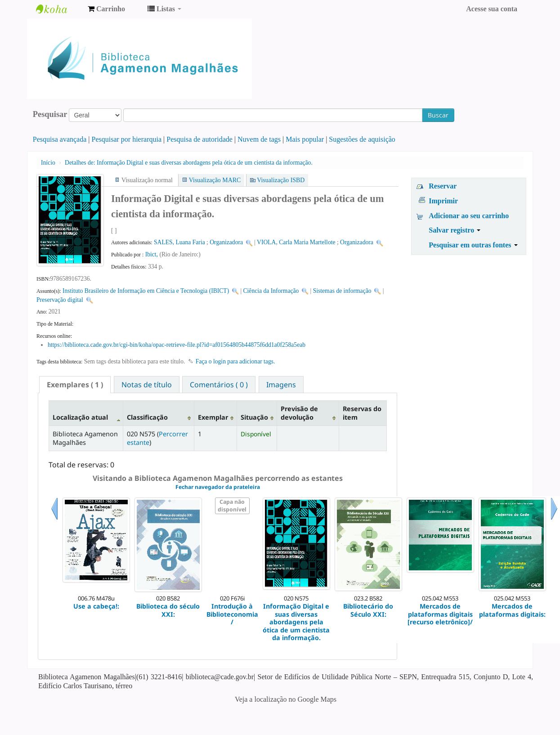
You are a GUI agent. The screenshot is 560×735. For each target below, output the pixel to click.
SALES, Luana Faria (179, 242)
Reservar (443, 186)
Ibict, (152, 254)
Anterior (54, 520)
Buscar (438, 115)
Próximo (554, 520)
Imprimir (443, 201)
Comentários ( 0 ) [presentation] (219, 385)
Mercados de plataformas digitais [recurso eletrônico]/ (440, 614)
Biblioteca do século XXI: (168, 610)
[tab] (75, 385)
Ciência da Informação (271, 291)
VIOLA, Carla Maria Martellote (296, 242)
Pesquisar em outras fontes (473, 245)
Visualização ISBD (281, 180)
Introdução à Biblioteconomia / (232, 614)
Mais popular (305, 139)
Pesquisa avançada (60, 139)
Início (48, 163)
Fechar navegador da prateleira (218, 487)
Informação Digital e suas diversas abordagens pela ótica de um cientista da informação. (189, 163)
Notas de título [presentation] (147, 385)
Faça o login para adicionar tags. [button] (235, 361)
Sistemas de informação (342, 291)
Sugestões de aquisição (362, 139)
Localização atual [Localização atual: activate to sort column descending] (80, 417)
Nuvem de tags (259, 139)
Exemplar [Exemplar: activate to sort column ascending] (213, 417)
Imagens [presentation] (281, 385)
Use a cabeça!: (96, 606)
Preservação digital (60, 300)
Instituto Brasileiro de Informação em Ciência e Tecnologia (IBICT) (146, 291)
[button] (106, 9)
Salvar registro (455, 230)
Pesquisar (50, 114)
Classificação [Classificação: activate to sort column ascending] (147, 417)
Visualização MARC (215, 180)
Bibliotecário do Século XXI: (368, 610)
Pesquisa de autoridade (199, 139)
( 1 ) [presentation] (75, 385)
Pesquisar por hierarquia (127, 139)
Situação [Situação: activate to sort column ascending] (254, 417)
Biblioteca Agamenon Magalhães (58, 9)
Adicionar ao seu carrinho (469, 216)
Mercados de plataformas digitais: (512, 610)
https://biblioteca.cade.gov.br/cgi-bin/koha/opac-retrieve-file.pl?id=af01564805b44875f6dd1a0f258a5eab (177, 345)
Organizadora (226, 242)
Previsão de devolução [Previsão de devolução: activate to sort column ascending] (299, 413)
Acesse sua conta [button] (492, 9)
